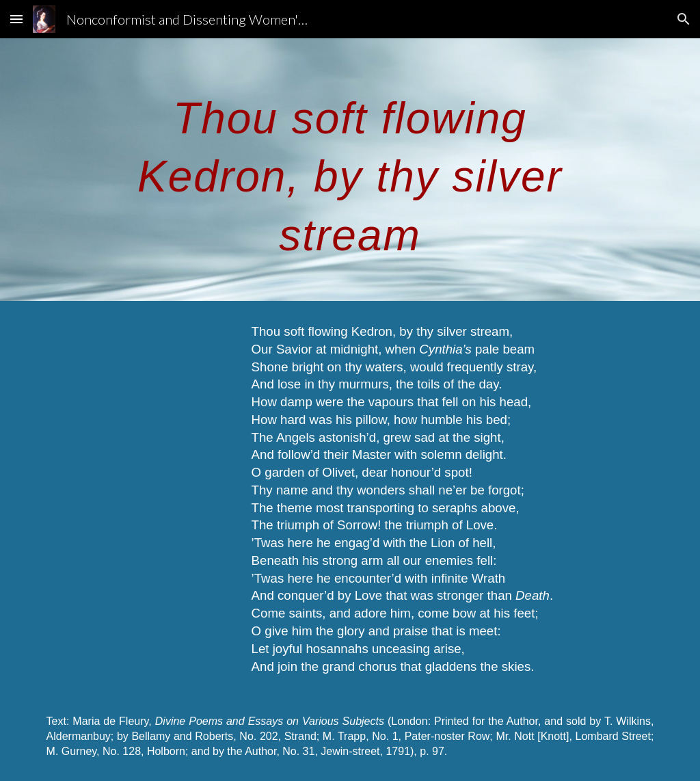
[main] (350, 170)
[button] (16, 19)
